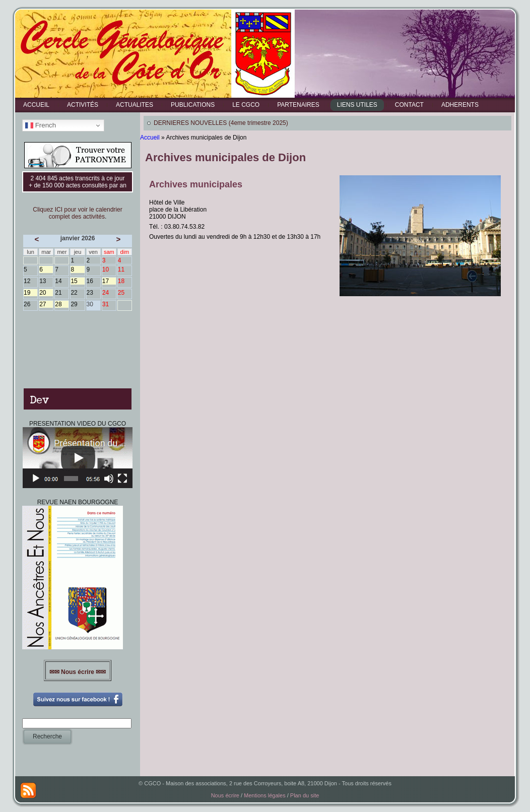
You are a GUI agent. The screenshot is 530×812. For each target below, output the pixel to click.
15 (77, 281)
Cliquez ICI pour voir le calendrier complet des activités (77, 213)
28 (62, 304)
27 (46, 304)
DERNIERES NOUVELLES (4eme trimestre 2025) (221, 123)
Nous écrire (225, 795)
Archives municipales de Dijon (225, 157)
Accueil (150, 138)
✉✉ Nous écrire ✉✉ (78, 672)
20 (46, 293)
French (41, 125)
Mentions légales (265, 795)
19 (30, 293)
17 (109, 281)
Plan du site (305, 795)
